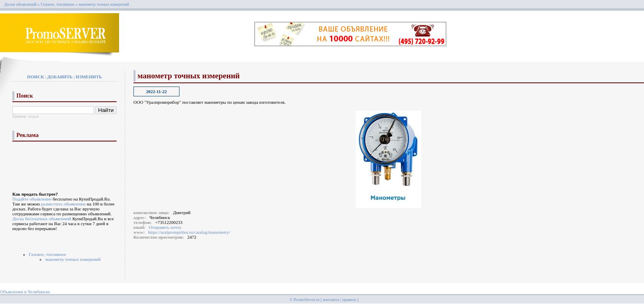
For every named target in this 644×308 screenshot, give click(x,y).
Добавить (60, 77)
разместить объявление (63, 204)
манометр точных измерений (104, 4)
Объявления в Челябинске (25, 292)
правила (349, 300)
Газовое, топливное (58, 4)
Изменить (89, 77)
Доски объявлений (20, 4)
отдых (34, 116)
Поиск (36, 77)
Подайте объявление (32, 199)
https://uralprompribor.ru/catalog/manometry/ (189, 232)
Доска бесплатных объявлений (42, 219)
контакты (331, 300)
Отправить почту (165, 227)
